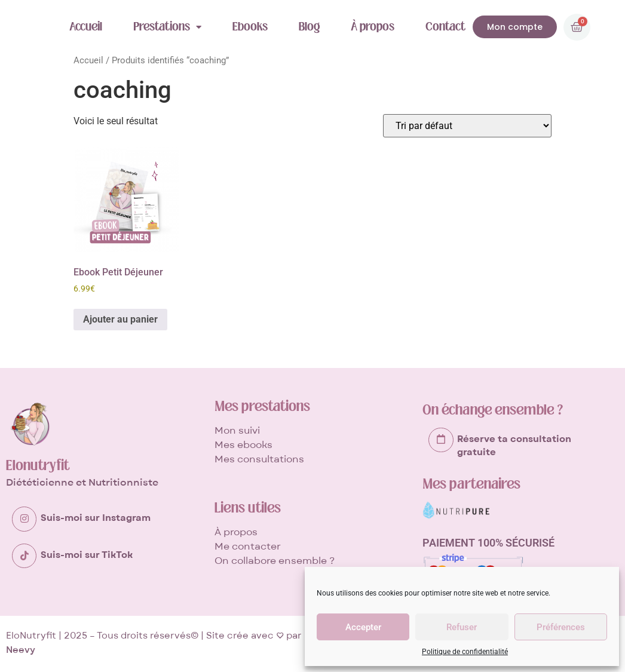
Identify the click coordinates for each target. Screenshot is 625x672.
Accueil (86, 27)
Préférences (561, 627)
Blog (309, 27)
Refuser (462, 627)
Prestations (167, 27)
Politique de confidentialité (465, 652)
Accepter (363, 627)
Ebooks (250, 27)
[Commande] (467, 126)
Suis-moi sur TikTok (87, 553)
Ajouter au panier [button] (120, 319)
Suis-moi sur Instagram (96, 518)
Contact (445, 27)
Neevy (21, 650)
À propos (373, 27)
